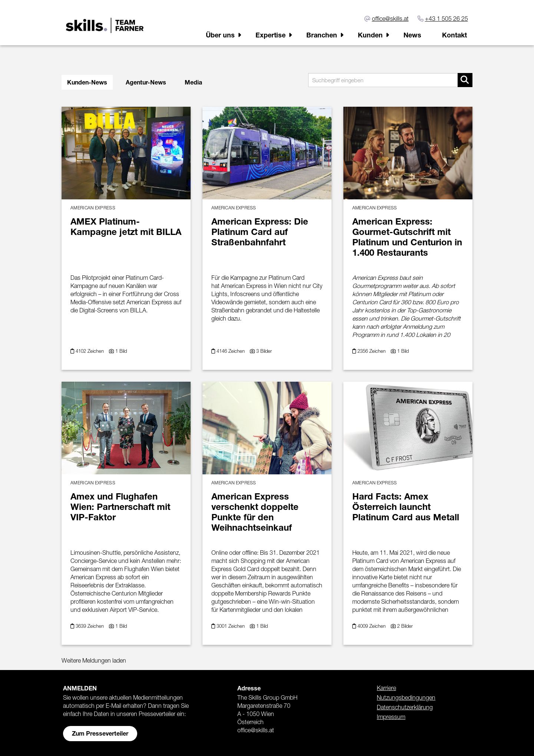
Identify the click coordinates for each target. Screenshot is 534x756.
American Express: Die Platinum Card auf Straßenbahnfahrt (260, 232)
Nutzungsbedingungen (406, 697)
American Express (93, 208)
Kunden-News (87, 82)
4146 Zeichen (231, 351)
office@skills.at (390, 19)
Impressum (391, 717)
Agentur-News (146, 82)
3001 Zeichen (231, 626)
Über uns (220, 35)
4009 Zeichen (372, 626)
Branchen (322, 35)
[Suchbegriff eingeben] (390, 80)
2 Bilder (405, 626)
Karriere (386, 688)
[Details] (126, 151)
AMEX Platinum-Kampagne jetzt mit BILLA (126, 226)
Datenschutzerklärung (405, 707)
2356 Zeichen (372, 351)
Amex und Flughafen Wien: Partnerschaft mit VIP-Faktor (120, 507)
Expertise (271, 35)
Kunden (370, 35)
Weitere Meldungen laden (94, 660)
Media (193, 82)
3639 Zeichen (90, 626)
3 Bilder (264, 351)
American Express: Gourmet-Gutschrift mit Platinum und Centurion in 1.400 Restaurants (407, 237)
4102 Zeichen (90, 351)
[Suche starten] (465, 80)
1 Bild (121, 351)
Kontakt (454, 35)
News (412, 35)
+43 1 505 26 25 (446, 19)
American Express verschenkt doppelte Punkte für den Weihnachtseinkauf (255, 512)
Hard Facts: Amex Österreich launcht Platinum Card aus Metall (406, 507)
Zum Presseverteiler (100, 733)
